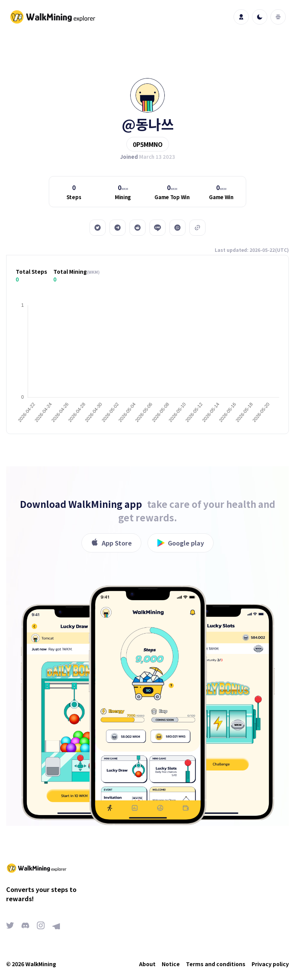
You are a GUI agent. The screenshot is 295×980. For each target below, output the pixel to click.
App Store (111, 543)
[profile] (241, 17)
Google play (181, 543)
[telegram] (118, 228)
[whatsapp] (177, 228)
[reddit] (138, 228)
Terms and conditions (216, 964)
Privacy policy (270, 964)
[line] (157, 228)
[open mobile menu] (278, 17)
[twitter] (98, 228)
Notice (171, 964)
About (147, 964)
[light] (260, 17)
